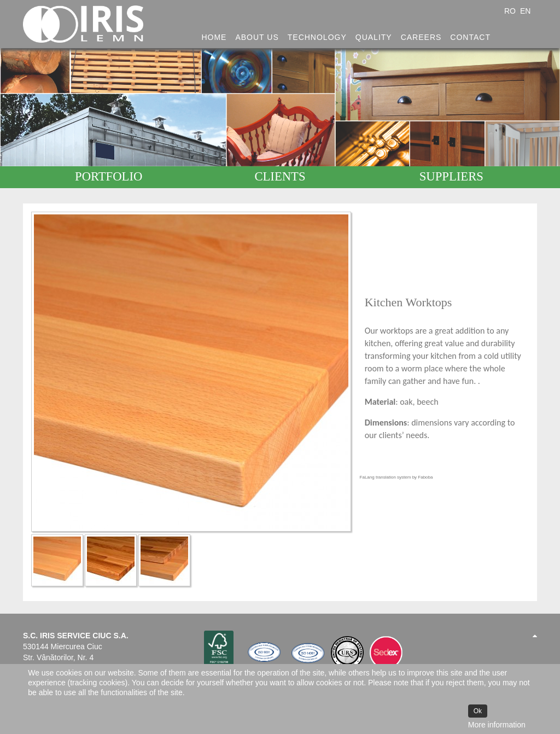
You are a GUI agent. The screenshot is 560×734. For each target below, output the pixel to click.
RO (511, 11)
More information (497, 725)
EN (525, 11)
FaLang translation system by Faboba (396, 477)
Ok (478, 711)
